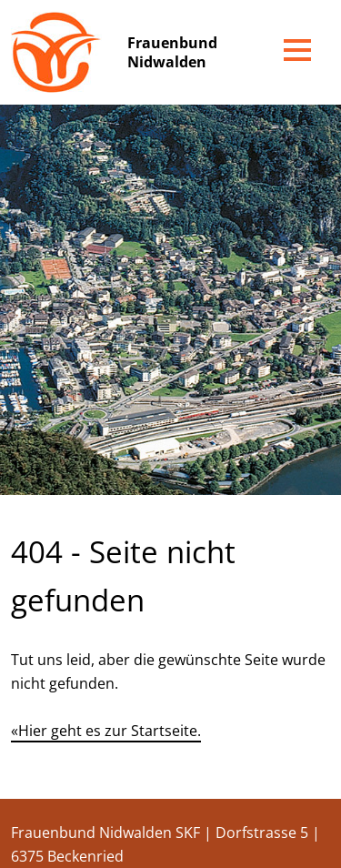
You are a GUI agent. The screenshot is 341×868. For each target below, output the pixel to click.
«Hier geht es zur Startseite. (106, 731)
